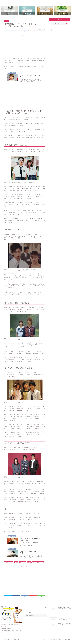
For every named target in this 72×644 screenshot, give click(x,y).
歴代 (25, 565)
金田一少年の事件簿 (41, 565)
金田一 (34, 565)
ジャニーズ (7, 21)
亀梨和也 (7, 565)
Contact (44, 2)
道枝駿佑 (29, 565)
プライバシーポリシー (7, 642)
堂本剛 (12, 565)
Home (12, 2)
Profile (28, 2)
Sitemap (61, 2)
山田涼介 (16, 565)
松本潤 (21, 565)
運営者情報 (15, 642)
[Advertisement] (25, 46)
